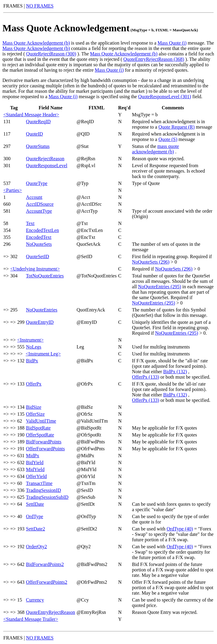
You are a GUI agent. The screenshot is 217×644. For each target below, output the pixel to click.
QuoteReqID (38, 122)
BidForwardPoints (44, 442)
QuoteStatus (38, 146)
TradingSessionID (43, 490)
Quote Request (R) (177, 127)
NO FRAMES (40, 6)
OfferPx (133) (145, 377)
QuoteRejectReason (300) (51, 54)
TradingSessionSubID (47, 497)
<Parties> (13, 190)
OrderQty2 (36, 547)
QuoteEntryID (40, 322)
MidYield (35, 469)
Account (34, 197)
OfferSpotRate (40, 435)
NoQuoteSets (39, 244)
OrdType (35, 516)
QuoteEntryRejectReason (51, 612)
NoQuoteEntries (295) (160, 287)
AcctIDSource (40, 204)
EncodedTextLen (42, 230)
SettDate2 (35, 529)
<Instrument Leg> (43, 354)
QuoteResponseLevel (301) (165, 97)
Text (30, 223)
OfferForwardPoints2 (47, 582)
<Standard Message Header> (31, 115)
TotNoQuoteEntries (45, 276)
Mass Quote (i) (172, 43)
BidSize (34, 407)
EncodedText (39, 237)
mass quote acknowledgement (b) (155, 149)
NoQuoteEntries (42, 310)
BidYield (35, 463)
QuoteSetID (37, 256)
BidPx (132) (175, 372)
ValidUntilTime (41, 421)
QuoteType (37, 183)
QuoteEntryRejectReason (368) (154, 59)
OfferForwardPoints (45, 449)
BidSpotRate (38, 428)
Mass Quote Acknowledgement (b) (36, 43)
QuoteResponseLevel (47, 166)
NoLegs (34, 347)
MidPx (33, 456)
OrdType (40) (180, 529)
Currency (35, 600)
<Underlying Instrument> (35, 269)
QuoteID (34, 134)
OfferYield (36, 476)
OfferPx (34, 384)
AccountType (39, 211)
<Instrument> (30, 340)
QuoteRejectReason (45, 159)
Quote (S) (168, 139)
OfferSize (35, 414)
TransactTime (39, 483)
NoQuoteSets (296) (151, 262)
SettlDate (35, 504)
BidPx (32, 361)
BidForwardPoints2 (45, 564)
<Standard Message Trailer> (31, 619)
